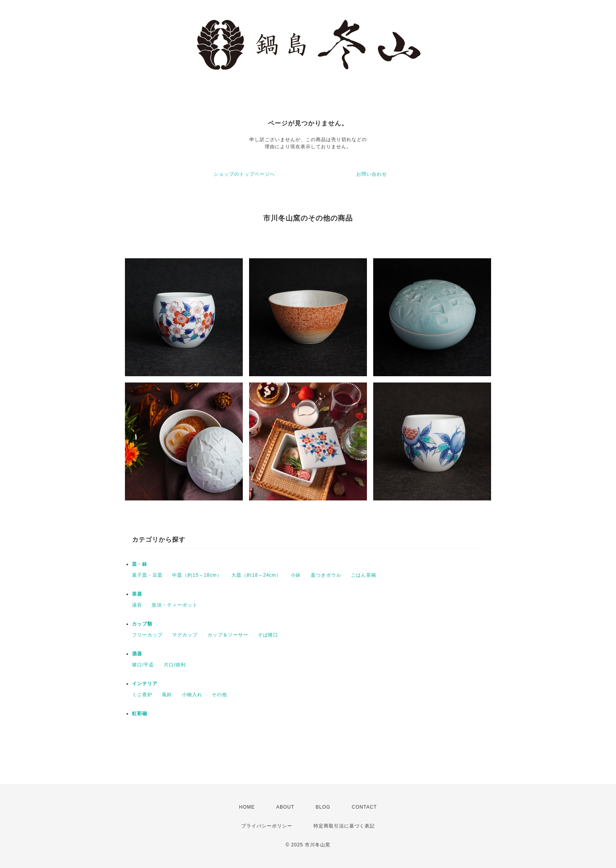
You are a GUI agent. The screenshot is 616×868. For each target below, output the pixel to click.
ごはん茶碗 (364, 575)
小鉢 (296, 575)
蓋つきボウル (326, 575)
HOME (247, 807)
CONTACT (364, 807)
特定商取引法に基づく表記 (344, 826)
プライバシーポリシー (267, 826)
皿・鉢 (140, 564)
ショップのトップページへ (244, 174)
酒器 (137, 654)
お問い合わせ (372, 174)
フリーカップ (147, 635)
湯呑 (137, 605)
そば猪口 (268, 635)
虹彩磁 (140, 714)
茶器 (137, 594)
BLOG (323, 807)
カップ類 (142, 624)
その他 (219, 695)
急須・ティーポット (175, 605)
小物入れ (192, 695)
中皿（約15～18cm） (197, 575)
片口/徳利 (175, 665)
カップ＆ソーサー (228, 635)
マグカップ (185, 635)
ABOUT (285, 807)
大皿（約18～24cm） (256, 575)
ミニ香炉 (142, 695)
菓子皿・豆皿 (147, 575)
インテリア (145, 684)
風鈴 (167, 695)
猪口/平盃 (143, 665)
